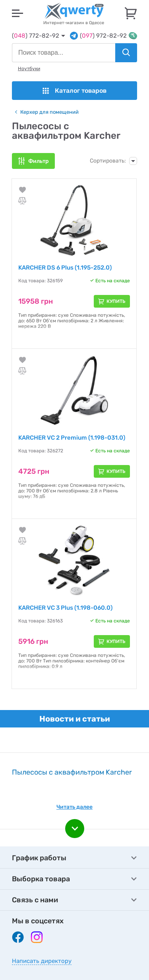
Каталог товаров (74, 91)
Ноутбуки (29, 69)
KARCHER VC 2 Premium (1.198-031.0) (72, 438)
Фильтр (39, 161)
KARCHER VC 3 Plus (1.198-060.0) (65, 608)
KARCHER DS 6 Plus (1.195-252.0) (65, 268)
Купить (116, 301)
